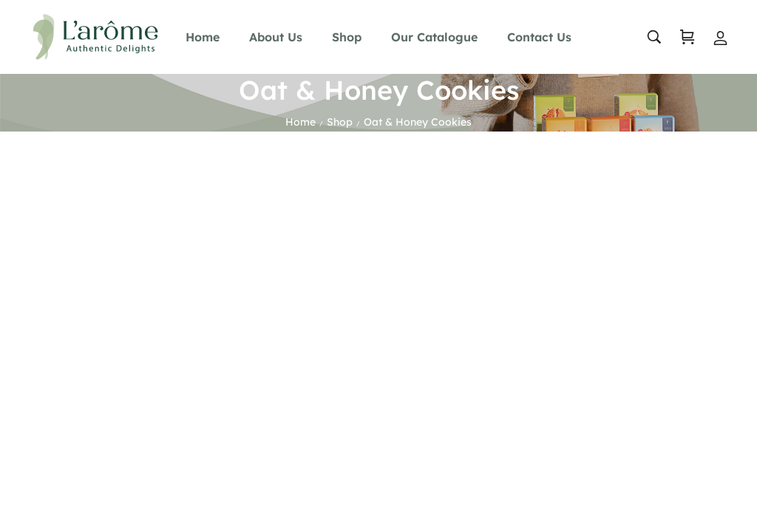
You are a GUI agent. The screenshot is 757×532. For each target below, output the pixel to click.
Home (301, 122)
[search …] (654, 37)
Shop (340, 122)
